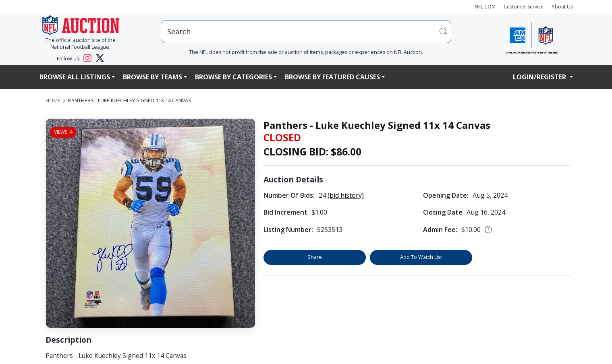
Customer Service (524, 7)
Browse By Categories (233, 77)
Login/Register (540, 77)
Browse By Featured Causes (332, 77)
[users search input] (306, 32)
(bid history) (346, 195)
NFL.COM (485, 7)
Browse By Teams (152, 77)
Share (315, 257)
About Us (562, 7)
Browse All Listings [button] (75, 77)
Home (53, 100)
